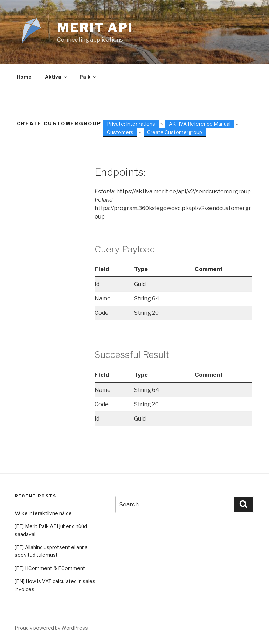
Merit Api (95, 28)
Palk (88, 77)
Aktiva (56, 77)
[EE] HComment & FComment (50, 568)
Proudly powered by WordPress (51, 628)
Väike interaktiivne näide (43, 513)
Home (24, 77)
